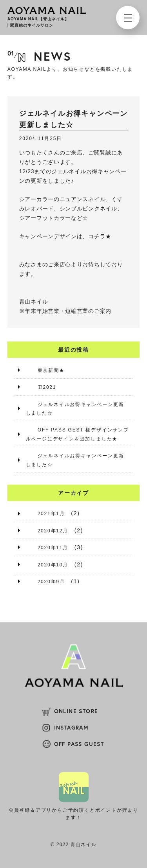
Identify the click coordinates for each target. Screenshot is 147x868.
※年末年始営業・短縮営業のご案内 (65, 311)
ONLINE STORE (76, 711)
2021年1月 (51, 514)
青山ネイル (34, 302)
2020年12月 (53, 531)
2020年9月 (51, 582)
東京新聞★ (51, 370)
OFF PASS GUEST (79, 744)
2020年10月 (53, 565)
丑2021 (47, 387)
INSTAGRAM (72, 728)
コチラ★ (100, 236)
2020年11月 (53, 548)
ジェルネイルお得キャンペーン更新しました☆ (75, 409)
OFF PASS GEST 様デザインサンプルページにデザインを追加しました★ (77, 434)
